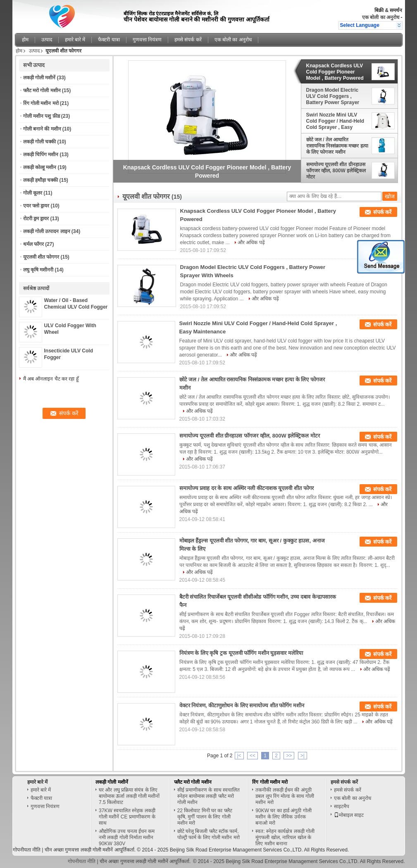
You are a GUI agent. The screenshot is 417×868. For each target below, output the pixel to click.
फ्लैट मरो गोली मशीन (42, 90)
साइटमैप (342, 806)
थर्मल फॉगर (33, 244)
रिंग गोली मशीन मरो (41, 103)
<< (253, 756)
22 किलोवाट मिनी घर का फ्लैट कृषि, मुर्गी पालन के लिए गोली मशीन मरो (205, 817)
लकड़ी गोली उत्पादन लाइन (47, 231)
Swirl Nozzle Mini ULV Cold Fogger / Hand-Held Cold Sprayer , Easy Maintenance (335, 121)
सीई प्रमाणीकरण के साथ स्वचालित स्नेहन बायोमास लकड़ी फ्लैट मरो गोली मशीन (208, 796)
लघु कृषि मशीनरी (38, 270)
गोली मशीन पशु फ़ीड (42, 116)
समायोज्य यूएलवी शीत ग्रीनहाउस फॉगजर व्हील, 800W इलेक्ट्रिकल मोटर (336, 171)
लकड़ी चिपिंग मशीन (41, 155)
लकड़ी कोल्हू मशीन (40, 167)
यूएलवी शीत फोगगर (41, 257)
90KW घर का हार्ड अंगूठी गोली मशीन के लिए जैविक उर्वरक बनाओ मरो (283, 817)
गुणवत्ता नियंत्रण (147, 40)
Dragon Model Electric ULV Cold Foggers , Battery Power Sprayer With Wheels (333, 96)
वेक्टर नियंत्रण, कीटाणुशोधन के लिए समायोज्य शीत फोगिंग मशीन (242, 705)
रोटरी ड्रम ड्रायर (36, 219)
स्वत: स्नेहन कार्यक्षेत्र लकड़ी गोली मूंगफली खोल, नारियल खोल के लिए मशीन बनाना (285, 837)
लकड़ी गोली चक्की (40, 142)
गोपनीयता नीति (27, 850)
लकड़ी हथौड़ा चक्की (41, 180)
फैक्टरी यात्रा (109, 40)
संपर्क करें (382, 212)
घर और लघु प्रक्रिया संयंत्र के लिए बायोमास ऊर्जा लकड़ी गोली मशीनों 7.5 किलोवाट (129, 796)
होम (25, 40)
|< (239, 756)
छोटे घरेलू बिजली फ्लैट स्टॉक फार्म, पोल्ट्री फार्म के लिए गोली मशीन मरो (208, 834)
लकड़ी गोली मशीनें (39, 78)
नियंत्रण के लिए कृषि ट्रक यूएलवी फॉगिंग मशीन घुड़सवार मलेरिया (241, 653)
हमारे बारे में (75, 40)
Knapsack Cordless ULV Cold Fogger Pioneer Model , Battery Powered (335, 72)
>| (303, 756)
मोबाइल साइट (349, 815)
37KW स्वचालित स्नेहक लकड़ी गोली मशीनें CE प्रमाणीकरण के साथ (127, 817)
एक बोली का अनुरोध (381, 17)
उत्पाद (47, 40)
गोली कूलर (33, 193)
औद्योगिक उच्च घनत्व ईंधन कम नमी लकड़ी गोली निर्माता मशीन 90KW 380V (127, 837)
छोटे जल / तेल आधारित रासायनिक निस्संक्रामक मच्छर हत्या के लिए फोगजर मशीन (337, 146)
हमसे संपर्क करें (188, 40)
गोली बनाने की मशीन (42, 129)
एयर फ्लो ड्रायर (36, 206)
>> (289, 756)
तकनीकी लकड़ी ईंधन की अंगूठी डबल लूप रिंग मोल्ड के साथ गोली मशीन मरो (285, 796)
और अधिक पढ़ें (251, 243)
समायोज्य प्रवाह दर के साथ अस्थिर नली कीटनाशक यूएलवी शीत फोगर (247, 488)
